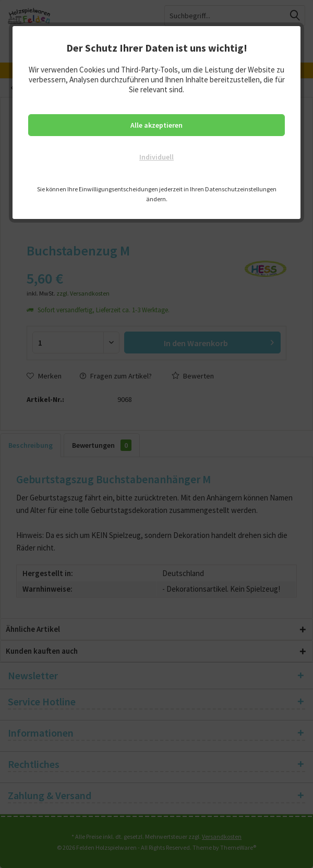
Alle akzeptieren (156, 125)
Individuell (156, 157)
